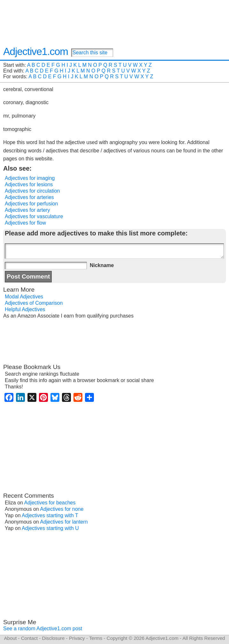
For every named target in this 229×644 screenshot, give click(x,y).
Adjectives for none (62, 509)
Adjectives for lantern (64, 522)
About (10, 638)
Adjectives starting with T (50, 515)
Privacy (77, 638)
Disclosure (53, 638)
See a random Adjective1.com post (43, 629)
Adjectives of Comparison (34, 303)
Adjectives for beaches (50, 503)
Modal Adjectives (24, 297)
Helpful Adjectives (25, 309)
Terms (96, 638)
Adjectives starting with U (50, 528)
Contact (29, 638)
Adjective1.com (36, 51)
